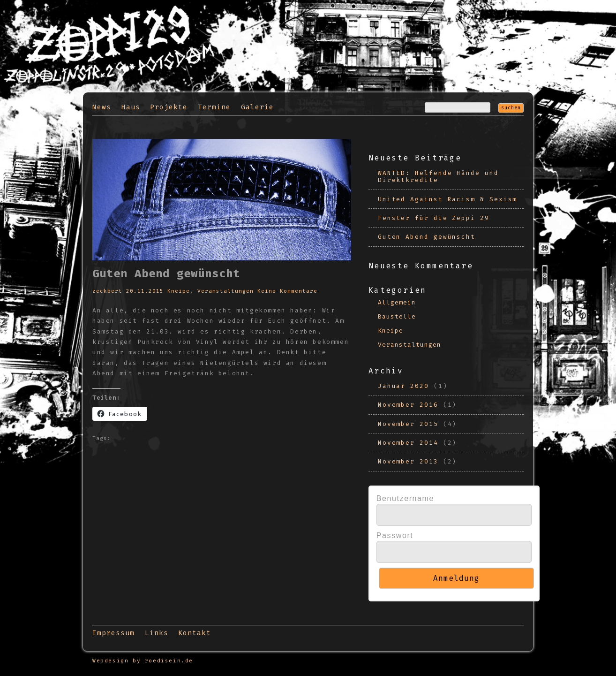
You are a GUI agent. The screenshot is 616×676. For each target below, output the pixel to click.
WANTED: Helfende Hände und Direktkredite (438, 176)
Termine (214, 107)
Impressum (113, 633)
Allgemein (397, 302)
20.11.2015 (145, 291)
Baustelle (397, 316)
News (102, 107)
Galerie (257, 107)
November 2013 (408, 461)
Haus (131, 107)
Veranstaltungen (225, 291)
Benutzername (405, 498)
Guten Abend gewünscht (427, 237)
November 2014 (408, 443)
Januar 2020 (403, 386)
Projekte (169, 107)
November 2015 (408, 424)
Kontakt (195, 633)
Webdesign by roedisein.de (143, 661)
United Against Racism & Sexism (448, 199)
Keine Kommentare (287, 291)
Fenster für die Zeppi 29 (434, 218)
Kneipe (179, 291)
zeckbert (107, 291)
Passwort (395, 535)
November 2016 (408, 405)
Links (157, 633)
